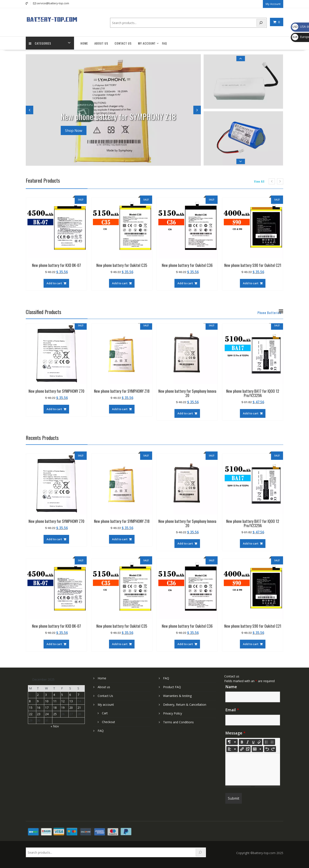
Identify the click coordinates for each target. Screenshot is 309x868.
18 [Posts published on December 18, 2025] (55, 707)
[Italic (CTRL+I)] (248, 742)
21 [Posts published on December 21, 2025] (79, 707)
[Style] (232, 742)
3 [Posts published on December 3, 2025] (46, 694)
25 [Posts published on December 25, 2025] (55, 714)
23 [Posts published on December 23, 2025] (39, 714)
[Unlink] (248, 749)
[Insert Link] (242, 749)
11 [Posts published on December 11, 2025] (55, 701)
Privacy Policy (173, 713)
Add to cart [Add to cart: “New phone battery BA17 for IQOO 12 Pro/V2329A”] (251, 413)
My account (147, 43)
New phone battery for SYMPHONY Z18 (124, 116)
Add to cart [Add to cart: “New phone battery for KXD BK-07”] (54, 283)
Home (84, 43)
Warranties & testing (177, 695)
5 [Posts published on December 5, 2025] (62, 694)
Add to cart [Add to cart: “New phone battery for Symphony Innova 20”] (185, 413)
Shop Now (74, 130)
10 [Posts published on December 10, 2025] (47, 701)
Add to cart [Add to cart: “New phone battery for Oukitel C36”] (185, 283)
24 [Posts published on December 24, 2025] (47, 714)
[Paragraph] (232, 749)
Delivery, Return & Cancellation (185, 704)
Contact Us (123, 43)
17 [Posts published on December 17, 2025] (47, 707)
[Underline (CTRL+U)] (253, 742)
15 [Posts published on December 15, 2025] (31, 707)
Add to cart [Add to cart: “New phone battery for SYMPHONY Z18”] (120, 409)
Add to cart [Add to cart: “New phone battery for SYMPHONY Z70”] (54, 409)
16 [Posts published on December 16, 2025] (39, 707)
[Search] (261, 22)
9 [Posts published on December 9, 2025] (38, 701)
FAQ (164, 43)
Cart (105, 713)
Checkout (108, 721)
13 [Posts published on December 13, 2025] (71, 701)
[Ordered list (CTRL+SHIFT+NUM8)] (272, 742)
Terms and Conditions (178, 722)
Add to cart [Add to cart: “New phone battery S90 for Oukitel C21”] (251, 283)
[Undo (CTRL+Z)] (267, 749)
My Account (273, 4)
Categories (40, 43)
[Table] (257, 749)
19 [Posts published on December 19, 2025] (63, 707)
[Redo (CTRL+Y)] (273, 749)
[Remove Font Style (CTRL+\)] (259, 742)
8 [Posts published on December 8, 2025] (30, 701)
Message (235, 733)
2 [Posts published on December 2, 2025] (38, 694)
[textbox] (253, 769)
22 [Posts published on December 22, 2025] (31, 714)
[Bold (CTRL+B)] (242, 742)
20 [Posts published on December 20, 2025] (71, 707)
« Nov (55, 726)
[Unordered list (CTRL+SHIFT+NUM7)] (266, 742)
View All (259, 181)
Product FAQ (172, 687)
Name (231, 686)
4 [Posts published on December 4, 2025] (54, 694)
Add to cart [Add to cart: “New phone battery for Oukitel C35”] (120, 283)
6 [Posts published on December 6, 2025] (70, 694)
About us (101, 43)
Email (232, 709)
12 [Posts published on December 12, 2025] (63, 701)
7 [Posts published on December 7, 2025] (78, 694)
